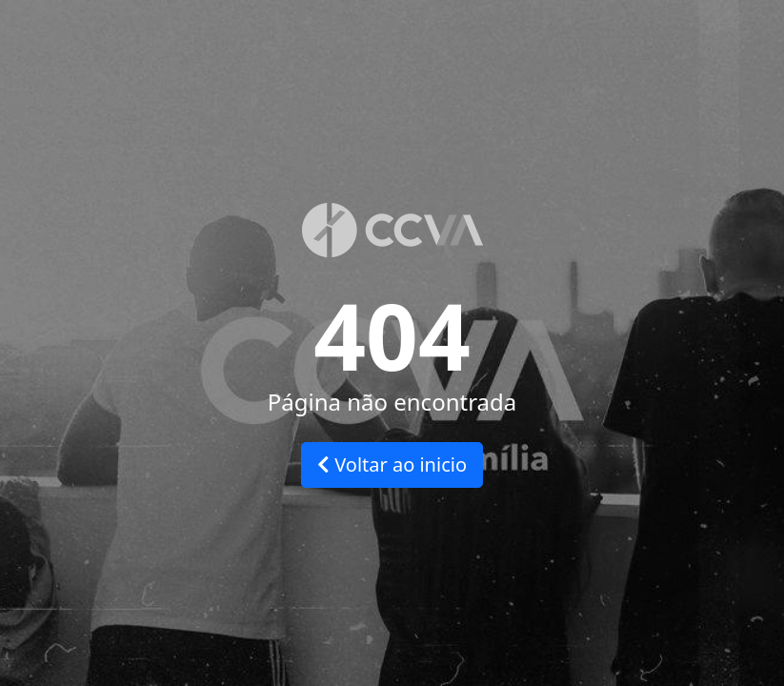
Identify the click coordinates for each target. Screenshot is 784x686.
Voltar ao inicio (392, 464)
